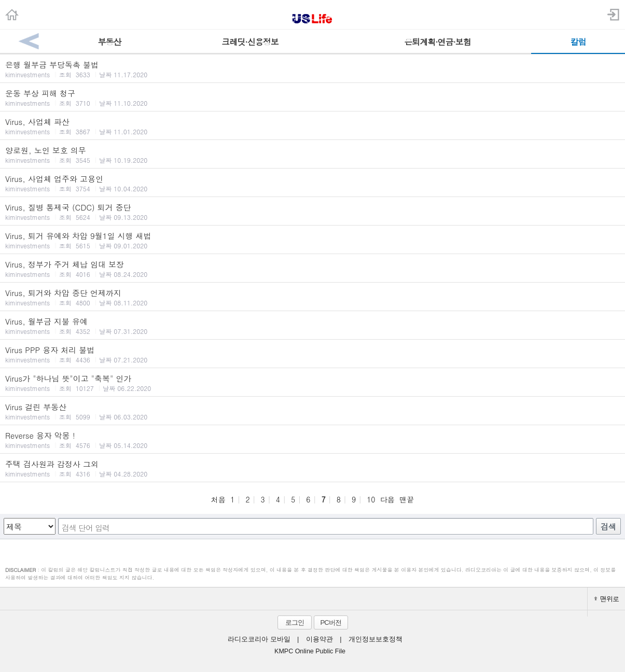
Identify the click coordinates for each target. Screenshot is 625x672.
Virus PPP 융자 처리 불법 (312, 354)
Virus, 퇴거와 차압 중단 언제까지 (312, 297)
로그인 (295, 622)
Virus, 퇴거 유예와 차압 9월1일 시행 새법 (312, 240)
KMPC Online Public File (310, 651)
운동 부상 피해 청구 (312, 97)
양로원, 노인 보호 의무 (312, 155)
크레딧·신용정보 (250, 42)
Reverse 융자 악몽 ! (312, 440)
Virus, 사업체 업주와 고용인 (312, 183)
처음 (218, 499)
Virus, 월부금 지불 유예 (312, 326)
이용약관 (320, 639)
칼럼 (578, 42)
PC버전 (330, 622)
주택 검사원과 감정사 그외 (312, 468)
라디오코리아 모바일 (259, 639)
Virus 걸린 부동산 (312, 411)
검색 (608, 527)
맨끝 (407, 499)
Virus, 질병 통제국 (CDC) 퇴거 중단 (312, 212)
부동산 (109, 42)
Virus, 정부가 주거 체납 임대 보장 (312, 269)
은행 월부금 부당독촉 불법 (312, 69)
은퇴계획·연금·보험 (438, 42)
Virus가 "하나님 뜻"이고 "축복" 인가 (312, 383)
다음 (387, 499)
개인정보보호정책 (376, 639)
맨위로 (606, 599)
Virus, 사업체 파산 (312, 126)
